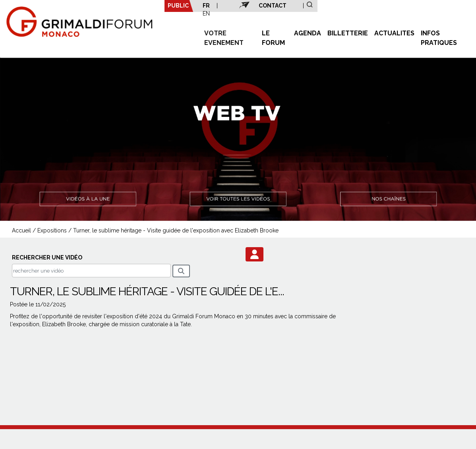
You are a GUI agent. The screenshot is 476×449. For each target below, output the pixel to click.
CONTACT (273, 6)
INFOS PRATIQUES (439, 38)
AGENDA (308, 33)
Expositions (52, 230)
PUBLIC (178, 6)
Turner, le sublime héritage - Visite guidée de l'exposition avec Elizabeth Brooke (176, 230)
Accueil (21, 230)
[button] (254, 254)
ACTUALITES (394, 33)
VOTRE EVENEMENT (224, 38)
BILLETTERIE (348, 33)
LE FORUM (273, 38)
